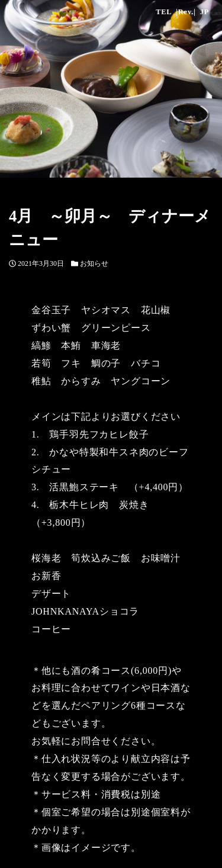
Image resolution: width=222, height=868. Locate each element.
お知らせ (94, 263)
